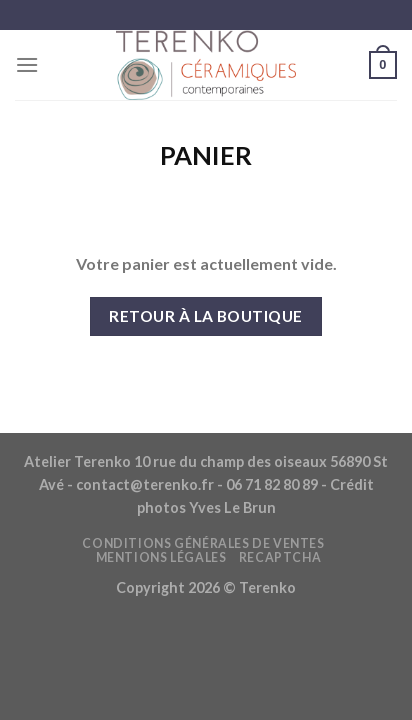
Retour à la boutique (205, 316)
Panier (206, 155)
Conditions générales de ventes (203, 543)
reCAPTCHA (280, 557)
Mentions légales (161, 557)
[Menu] (27, 64)
